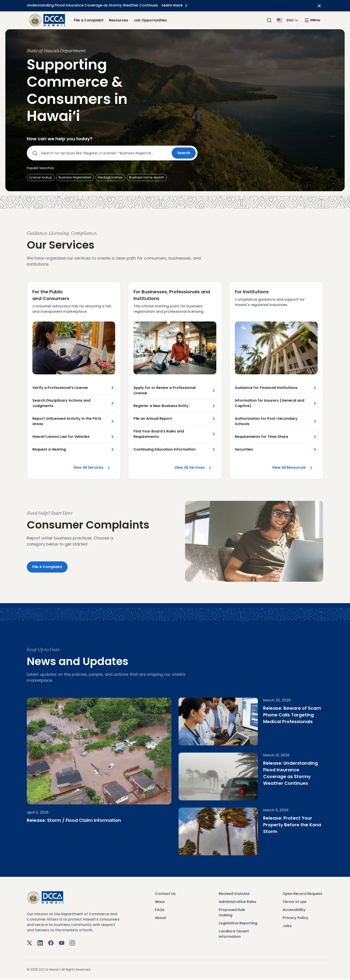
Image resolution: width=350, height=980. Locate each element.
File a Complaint (47, 568)
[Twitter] (29, 943)
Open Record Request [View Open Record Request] (302, 895)
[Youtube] (62, 943)
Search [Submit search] (184, 153)
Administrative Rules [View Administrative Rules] (237, 903)
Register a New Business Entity (161, 406)
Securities (244, 450)
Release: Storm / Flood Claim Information (74, 838)
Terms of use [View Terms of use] (295, 903)
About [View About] (160, 919)
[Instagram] (72, 943)
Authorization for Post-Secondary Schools (266, 422)
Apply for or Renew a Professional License (165, 391)
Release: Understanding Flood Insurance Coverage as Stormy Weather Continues (289, 771)
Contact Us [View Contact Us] (165, 895)
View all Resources (295, 468)
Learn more (176, 5)
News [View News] (160, 903)
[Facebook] (51, 943)
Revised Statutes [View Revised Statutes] (234, 895)
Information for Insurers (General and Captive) (270, 404)
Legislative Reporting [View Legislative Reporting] (238, 924)
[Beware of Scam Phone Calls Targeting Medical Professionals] (214, 722)
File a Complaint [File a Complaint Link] (89, 20)
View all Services (94, 469)
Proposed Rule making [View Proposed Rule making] (232, 913)
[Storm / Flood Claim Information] (99, 760)
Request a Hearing (49, 450)
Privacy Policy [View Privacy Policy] (295, 919)
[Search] (269, 20)
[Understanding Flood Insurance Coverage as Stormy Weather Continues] (214, 777)
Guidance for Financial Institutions (266, 388)
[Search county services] (101, 153)
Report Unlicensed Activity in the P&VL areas (67, 422)
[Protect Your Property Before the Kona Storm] (214, 832)
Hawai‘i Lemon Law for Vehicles (61, 437)
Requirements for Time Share (261, 437)
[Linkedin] (40, 943)
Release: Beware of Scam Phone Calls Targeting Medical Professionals (284, 716)
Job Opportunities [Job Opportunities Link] (150, 20)
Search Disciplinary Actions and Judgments (61, 404)
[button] (288, 20)
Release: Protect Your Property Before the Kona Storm (284, 826)
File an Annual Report (153, 419)
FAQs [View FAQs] (160, 911)
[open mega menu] (312, 20)
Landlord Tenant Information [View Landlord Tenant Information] (234, 935)
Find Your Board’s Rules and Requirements (159, 434)
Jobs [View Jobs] (287, 927)
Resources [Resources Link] (119, 20)
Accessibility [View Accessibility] (294, 911)
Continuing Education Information (165, 450)
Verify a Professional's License (60, 388)
